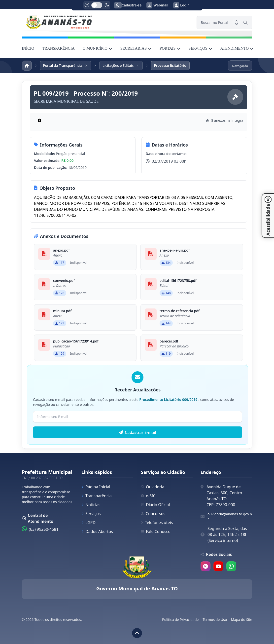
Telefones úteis (157, 523)
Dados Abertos (97, 531)
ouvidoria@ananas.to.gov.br (230, 516)
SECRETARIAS (136, 48)
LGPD (88, 523)
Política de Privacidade (180, 620)
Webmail (157, 5)
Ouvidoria (153, 487)
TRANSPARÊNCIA (58, 48)
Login (181, 5)
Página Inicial (96, 487)
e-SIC (148, 496)
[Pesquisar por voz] (237, 23)
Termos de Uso (215, 620)
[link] (106, 23)
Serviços (91, 514)
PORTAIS (170, 48)
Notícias (91, 505)
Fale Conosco (156, 531)
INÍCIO (28, 48)
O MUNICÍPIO (98, 48)
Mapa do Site (241, 620)
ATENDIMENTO (237, 48)
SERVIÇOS (201, 48)
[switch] (97, 5)
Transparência (97, 496)
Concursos (153, 514)
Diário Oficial (155, 505)
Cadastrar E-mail (137, 432)
